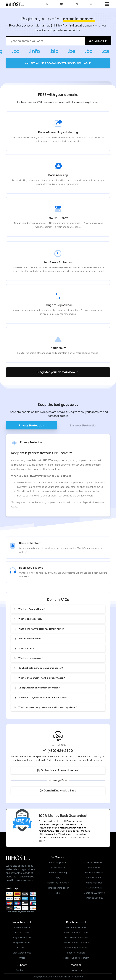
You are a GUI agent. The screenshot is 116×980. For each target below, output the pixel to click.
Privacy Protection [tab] (31, 425)
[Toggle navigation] (107, 4)
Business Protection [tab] (84, 425)
